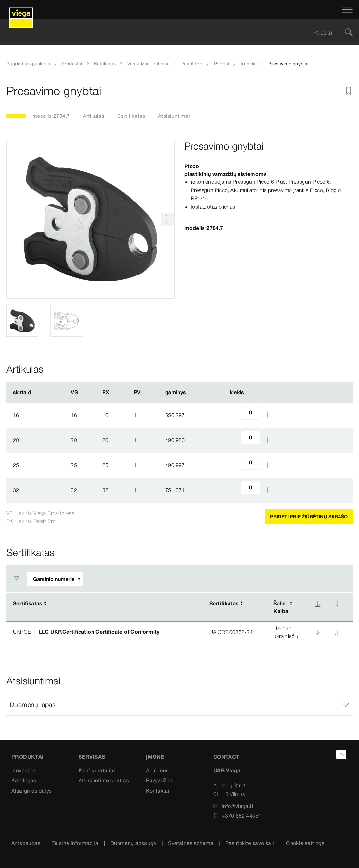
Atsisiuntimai (174, 116)
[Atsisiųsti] (318, 604)
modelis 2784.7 (51, 116)
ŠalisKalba (281, 607)
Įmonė (155, 757)
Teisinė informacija (75, 843)
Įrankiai (249, 64)
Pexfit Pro (192, 64)
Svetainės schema (191, 843)
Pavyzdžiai (159, 780)
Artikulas (94, 116)
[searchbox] (174, 33)
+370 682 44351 (237, 816)
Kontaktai (158, 791)
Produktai (72, 64)
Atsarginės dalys (31, 791)
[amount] (251, 413)
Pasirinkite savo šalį (250, 843)
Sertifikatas (131, 116)
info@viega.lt (233, 806)
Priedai (222, 64)
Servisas (92, 757)
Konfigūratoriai (97, 770)
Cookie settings (305, 843)
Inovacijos (24, 770)
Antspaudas (26, 843)
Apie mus (157, 770)
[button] (179, 705)
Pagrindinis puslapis (28, 64)
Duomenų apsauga (133, 843)
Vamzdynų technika (149, 64)
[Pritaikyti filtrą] (55, 579)
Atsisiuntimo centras (104, 780)
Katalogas (105, 64)
